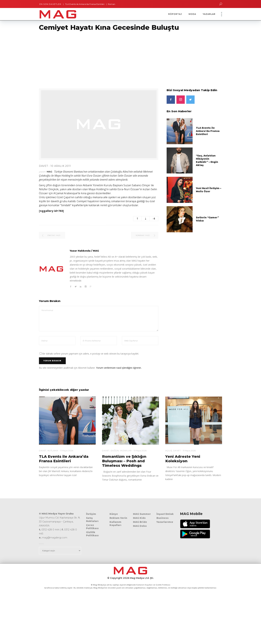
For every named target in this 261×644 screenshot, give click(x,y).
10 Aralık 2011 (61, 166)
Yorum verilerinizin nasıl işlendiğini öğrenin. (119, 368)
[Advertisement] (100, 58)
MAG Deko (140, 526)
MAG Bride (140, 522)
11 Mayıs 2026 (67, 451)
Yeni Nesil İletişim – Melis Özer (209, 190)
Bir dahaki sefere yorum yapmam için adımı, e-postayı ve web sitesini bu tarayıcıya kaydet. (91, 354)
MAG (50, 172)
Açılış (169, 451)
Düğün (115, 451)
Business (163, 518)
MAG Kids (139, 518)
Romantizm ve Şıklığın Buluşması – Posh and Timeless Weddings (124, 461)
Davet (43, 166)
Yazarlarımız (165, 522)
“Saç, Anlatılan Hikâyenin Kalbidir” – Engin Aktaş (207, 160)
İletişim (91, 514)
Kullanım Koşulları (115, 524)
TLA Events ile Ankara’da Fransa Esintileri (83, 4)
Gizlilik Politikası (92, 534)
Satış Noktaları (92, 520)
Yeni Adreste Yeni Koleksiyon (183, 459)
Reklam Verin (118, 518)
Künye (114, 514)
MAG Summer (142, 514)
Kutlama (53, 451)
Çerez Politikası (92, 527)
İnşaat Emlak (165, 514)
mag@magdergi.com (55, 538)
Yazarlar (126, 451)
